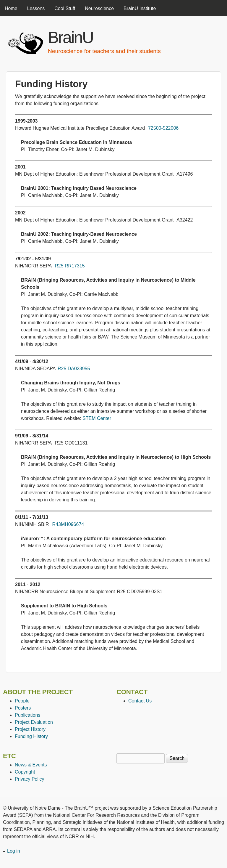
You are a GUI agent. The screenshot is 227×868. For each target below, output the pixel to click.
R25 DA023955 (74, 369)
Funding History (31, 736)
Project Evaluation (34, 722)
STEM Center (97, 418)
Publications (27, 715)
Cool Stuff (65, 8)
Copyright (25, 772)
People (22, 701)
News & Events (31, 765)
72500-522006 (163, 128)
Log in (14, 851)
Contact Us (140, 701)
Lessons (36, 8)
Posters (23, 708)
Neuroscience (99, 8)
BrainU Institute (140, 8)
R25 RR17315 (70, 266)
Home (11, 8)
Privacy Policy (30, 779)
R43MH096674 (68, 524)
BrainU (70, 37)
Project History (30, 729)
